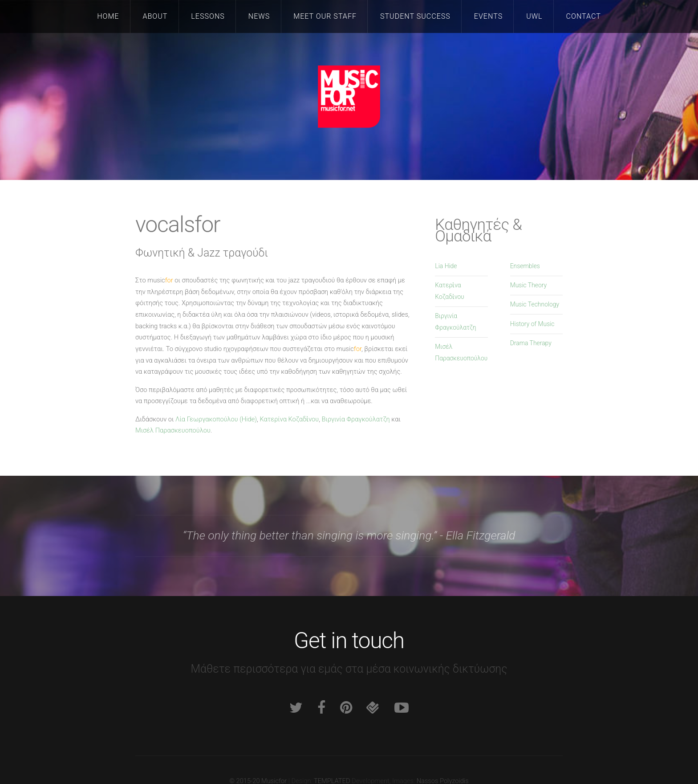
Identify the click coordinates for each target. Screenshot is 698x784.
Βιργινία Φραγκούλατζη (356, 419)
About (155, 16)
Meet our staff (325, 16)
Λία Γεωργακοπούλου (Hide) (216, 419)
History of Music (532, 324)
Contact (584, 16)
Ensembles (525, 266)
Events (488, 16)
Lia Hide (446, 266)
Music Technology (535, 304)
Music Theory (529, 285)
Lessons (208, 16)
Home (108, 16)
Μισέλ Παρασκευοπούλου (173, 430)
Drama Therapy (531, 343)
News (259, 16)
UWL (534, 16)
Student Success (415, 16)
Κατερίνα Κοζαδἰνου (289, 419)
